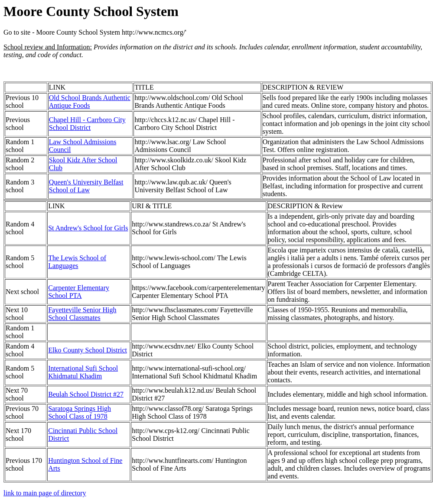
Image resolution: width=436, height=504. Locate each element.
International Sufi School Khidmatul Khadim (83, 372)
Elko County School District (88, 350)
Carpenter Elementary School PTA (79, 292)
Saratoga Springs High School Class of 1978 (80, 412)
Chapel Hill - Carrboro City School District (87, 124)
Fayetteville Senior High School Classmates (82, 314)
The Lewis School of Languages (77, 262)
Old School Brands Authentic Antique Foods (90, 102)
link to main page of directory (45, 493)
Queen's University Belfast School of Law (86, 186)
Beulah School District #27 (86, 394)
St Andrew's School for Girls (88, 228)
